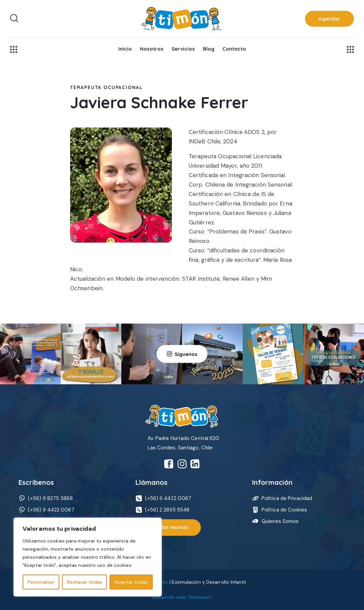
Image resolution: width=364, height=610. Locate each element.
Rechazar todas (85, 582)
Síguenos (186, 354)
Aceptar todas (131, 582)
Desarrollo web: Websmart (182, 597)
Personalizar (41, 582)
